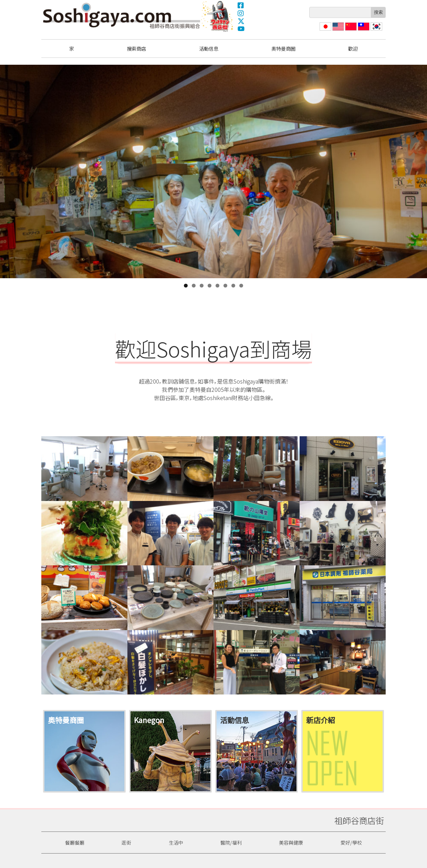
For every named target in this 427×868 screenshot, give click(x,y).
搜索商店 (136, 49)
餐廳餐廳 (75, 843)
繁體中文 (363, 30)
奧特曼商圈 (218, 16)
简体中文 (350, 30)
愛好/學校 (351, 843)
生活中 (176, 843)
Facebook (241, 5)
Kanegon (149, 720)
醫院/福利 (231, 843)
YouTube (241, 29)
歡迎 (353, 49)
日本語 (325, 30)
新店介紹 (321, 720)
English (338, 30)
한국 (376, 30)
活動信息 (209, 49)
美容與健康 (291, 843)
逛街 (126, 843)
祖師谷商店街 (122, 15)
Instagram (241, 13)
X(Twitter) (241, 21)
